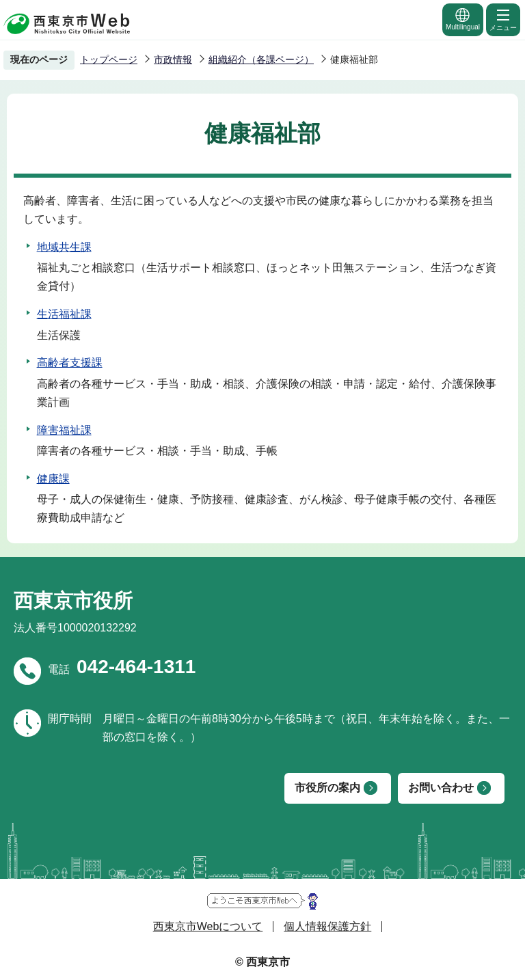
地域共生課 (64, 247)
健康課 (53, 479)
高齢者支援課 (70, 363)
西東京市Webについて (208, 926)
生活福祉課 (64, 314)
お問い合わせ (441, 788)
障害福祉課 (64, 430)
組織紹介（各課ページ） (261, 59)
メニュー (503, 19)
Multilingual (463, 19)
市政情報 (173, 59)
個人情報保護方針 (327, 926)
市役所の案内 (327, 788)
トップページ (109, 59)
